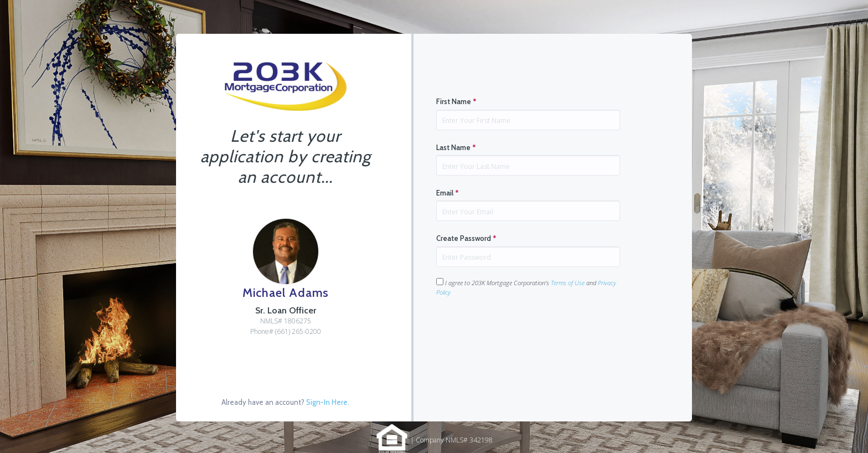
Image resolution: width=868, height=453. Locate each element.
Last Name (456, 147)
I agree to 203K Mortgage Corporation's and (526, 287)
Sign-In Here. (328, 402)
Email (448, 193)
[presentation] (520, 332)
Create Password (466, 238)
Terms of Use (568, 283)
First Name (456, 101)
